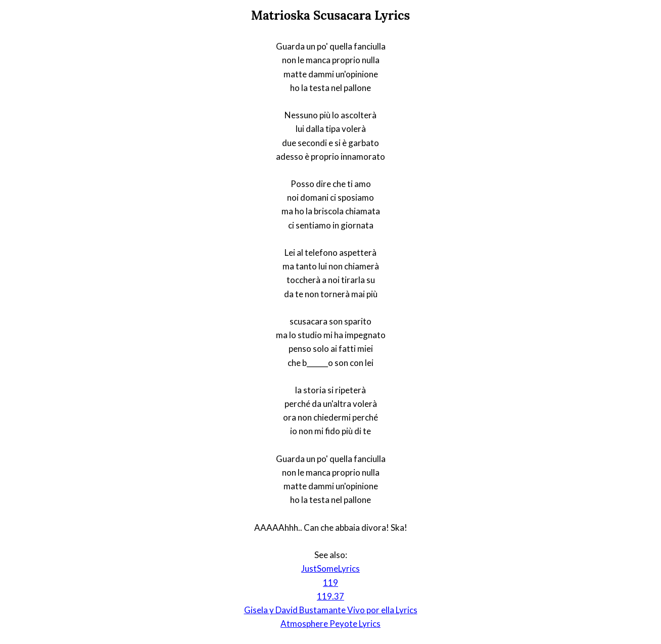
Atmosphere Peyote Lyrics (330, 624)
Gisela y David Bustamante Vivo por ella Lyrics (331, 610)
